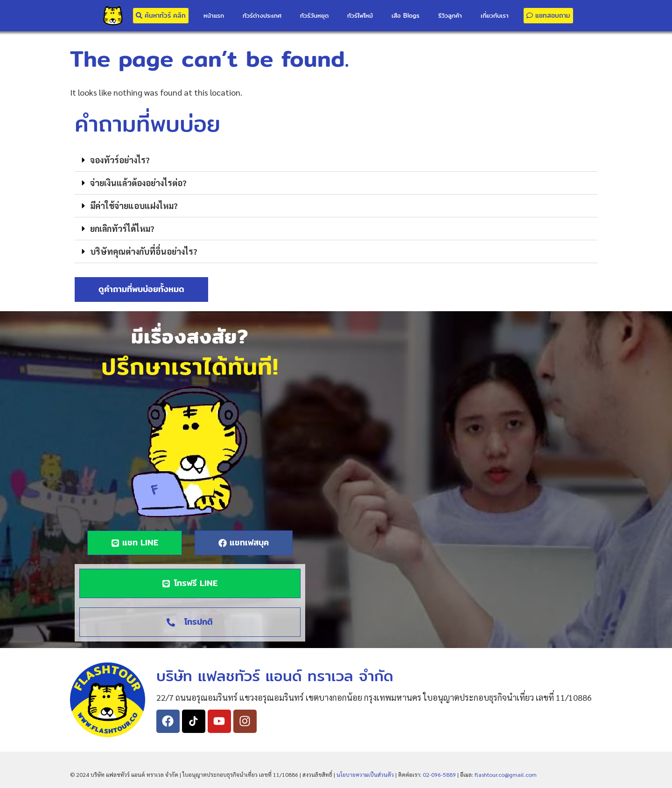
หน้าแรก (214, 15)
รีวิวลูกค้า (450, 15)
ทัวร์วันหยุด (314, 15)
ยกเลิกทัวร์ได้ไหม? (122, 228)
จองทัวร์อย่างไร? (120, 160)
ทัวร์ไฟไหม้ (360, 15)
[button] (336, 160)
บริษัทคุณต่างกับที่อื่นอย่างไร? (144, 251)
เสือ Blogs (406, 15)
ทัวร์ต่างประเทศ (262, 15)
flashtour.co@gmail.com (506, 774)
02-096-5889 (439, 774)
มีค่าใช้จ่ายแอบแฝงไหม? (134, 206)
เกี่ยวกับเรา (495, 15)
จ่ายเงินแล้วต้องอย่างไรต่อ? (138, 183)
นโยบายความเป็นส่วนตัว (365, 774)
